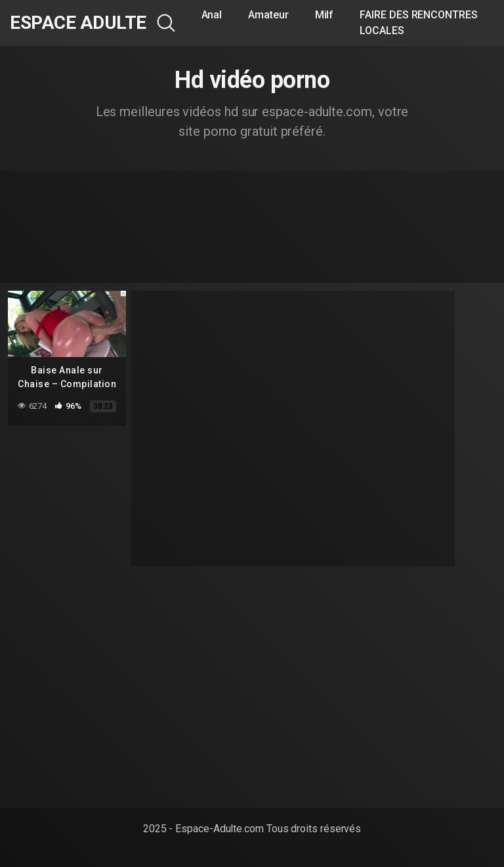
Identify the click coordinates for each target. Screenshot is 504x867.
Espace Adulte (78, 23)
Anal (212, 15)
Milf (325, 15)
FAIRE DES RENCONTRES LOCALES (418, 23)
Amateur (268, 15)
